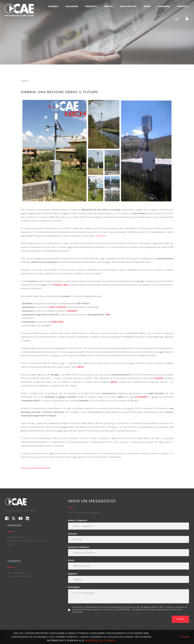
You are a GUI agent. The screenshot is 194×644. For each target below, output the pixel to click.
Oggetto (73, 574)
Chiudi (184, 637)
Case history (128, 6)
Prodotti (91, 6)
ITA (177, 19)
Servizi (109, 6)
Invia (180, 619)
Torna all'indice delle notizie (36, 468)
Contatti (183, 6)
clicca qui (101, 236)
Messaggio (74, 587)
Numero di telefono (79, 547)
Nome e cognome (78, 520)
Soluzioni (72, 6)
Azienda (53, 6)
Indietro (25, 81)
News (147, 6)
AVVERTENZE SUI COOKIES (100, 640)
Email (71, 560)
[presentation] (93, 622)
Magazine (164, 6)
